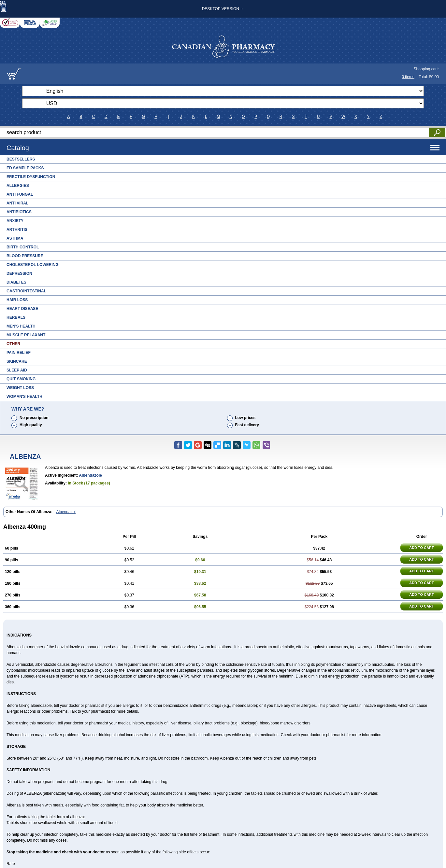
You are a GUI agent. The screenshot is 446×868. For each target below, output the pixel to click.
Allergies (18, 186)
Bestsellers (21, 159)
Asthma (15, 238)
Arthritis (17, 230)
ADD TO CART (422, 548)
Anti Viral (17, 203)
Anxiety (15, 221)
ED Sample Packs (25, 168)
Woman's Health (24, 397)
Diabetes (16, 282)
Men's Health (21, 326)
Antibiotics (19, 212)
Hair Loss (17, 300)
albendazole (90, 475)
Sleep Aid (17, 370)
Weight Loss (20, 388)
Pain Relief (19, 353)
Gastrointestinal (26, 291)
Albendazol (66, 512)
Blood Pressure (25, 256)
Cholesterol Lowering (33, 265)
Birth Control (23, 247)
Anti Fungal (20, 194)
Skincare (17, 361)
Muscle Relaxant (26, 335)
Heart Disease (22, 309)
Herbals (16, 317)
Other (13, 344)
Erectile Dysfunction (31, 177)
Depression (19, 273)
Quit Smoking (21, 379)
